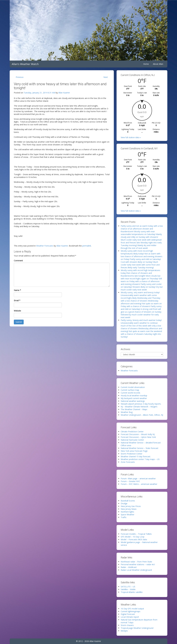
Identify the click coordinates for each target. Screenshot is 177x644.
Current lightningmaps (131, 611)
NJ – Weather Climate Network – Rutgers (139, 407)
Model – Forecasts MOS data (134, 539)
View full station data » (131, 137)
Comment (18, 261)
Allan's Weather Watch (25, 64)
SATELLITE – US (128, 587)
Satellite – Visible (128, 589)
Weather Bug (127, 412)
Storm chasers (127, 625)
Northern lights (127, 512)
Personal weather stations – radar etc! (138, 564)
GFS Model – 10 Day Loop (133, 537)
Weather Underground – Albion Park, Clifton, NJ (142, 415)
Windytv (124, 631)
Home (146, 64)
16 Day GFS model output (132, 609)
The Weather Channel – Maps (134, 409)
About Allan (158, 64)
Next (106, 77)
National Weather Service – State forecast (140, 448)
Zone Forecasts (128, 462)
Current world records (130, 393)
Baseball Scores (128, 501)
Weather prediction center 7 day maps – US (140, 459)
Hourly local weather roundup (134, 396)
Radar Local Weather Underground (136, 570)
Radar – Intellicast (129, 567)
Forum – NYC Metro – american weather (139, 484)
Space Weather (127, 515)
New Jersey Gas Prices (131, 506)
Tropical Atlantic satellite (132, 592)
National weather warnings (133, 401)
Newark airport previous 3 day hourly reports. (141, 404)
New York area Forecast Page (134, 451)
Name (17, 290)
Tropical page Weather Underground (137, 628)
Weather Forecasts (45, 246)
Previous (20, 77)
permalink (87, 246)
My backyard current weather (134, 398)
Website (17, 311)
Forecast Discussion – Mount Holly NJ (138, 434)
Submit (19, 322)
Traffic (124, 517)
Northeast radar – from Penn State (136, 562)
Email (17, 300)
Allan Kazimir (64, 93)
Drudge (124, 503)
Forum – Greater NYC (130, 481)
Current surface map (130, 390)
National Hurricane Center (132, 440)
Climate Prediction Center (132, 432)
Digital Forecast (128, 614)
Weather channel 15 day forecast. (136, 456)
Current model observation (133, 387)
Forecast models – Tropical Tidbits (136, 534)
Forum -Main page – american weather (138, 478)
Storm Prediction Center (132, 454)
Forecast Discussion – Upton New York (138, 437)
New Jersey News (129, 509)
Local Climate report (130, 617)
